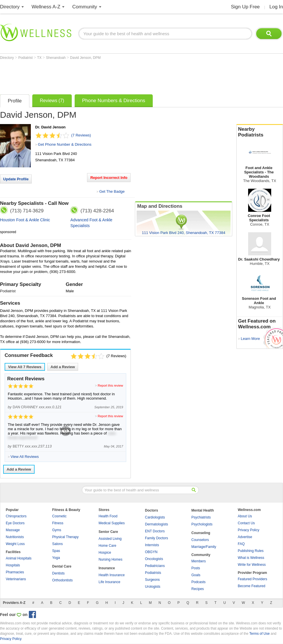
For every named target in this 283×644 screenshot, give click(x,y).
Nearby (260, 132)
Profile (15, 101)
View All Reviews (25, 367)
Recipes (198, 589)
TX (40, 58)
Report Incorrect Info (109, 178)
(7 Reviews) (81, 135)
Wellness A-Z (46, 7)
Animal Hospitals (19, 558)
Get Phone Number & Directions (65, 144)
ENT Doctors (155, 531)
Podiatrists (153, 573)
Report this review (110, 385)
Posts (196, 568)
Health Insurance (112, 575)
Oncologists (154, 559)
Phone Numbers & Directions (114, 101)
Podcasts (198, 582)
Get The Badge (112, 191)
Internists (152, 545)
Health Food (108, 516)
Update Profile (16, 179)
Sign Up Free (245, 7)
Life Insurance (109, 582)
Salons (57, 544)
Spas (56, 551)
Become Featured (251, 586)
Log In (276, 7)
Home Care (107, 546)
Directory (10, 7)
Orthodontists (62, 580)
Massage (13, 530)
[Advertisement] (105, 76)
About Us (245, 516)
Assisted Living (110, 539)
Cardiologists (155, 517)
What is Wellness (251, 558)
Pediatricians (155, 566)
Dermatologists (156, 524)
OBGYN (151, 552)
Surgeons (152, 580)
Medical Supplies (112, 523)
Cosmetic (59, 516)
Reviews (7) (52, 101)
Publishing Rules (251, 551)
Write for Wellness (252, 565)
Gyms (57, 530)
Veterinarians (16, 579)
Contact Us (246, 523)
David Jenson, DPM (85, 58)
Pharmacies (15, 572)
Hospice (105, 553)
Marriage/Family (204, 547)
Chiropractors (16, 516)
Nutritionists (15, 537)
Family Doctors (156, 538)
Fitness (58, 523)
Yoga (56, 558)
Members (199, 561)
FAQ (241, 544)
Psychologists (202, 524)
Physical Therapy (65, 537)
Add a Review (63, 367)
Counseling (201, 533)
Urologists (153, 587)
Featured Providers (252, 579)
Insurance (107, 568)
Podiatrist (26, 58)
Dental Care (62, 566)
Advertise (245, 537)
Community (85, 7)
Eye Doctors (15, 523)
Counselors (200, 540)
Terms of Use (260, 634)
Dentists (58, 573)
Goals (196, 575)
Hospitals (13, 565)
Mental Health (203, 510)
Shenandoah (56, 58)
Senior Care (108, 532)
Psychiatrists (201, 517)
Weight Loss (15, 544)
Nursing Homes (111, 559)
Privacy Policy (249, 530)
